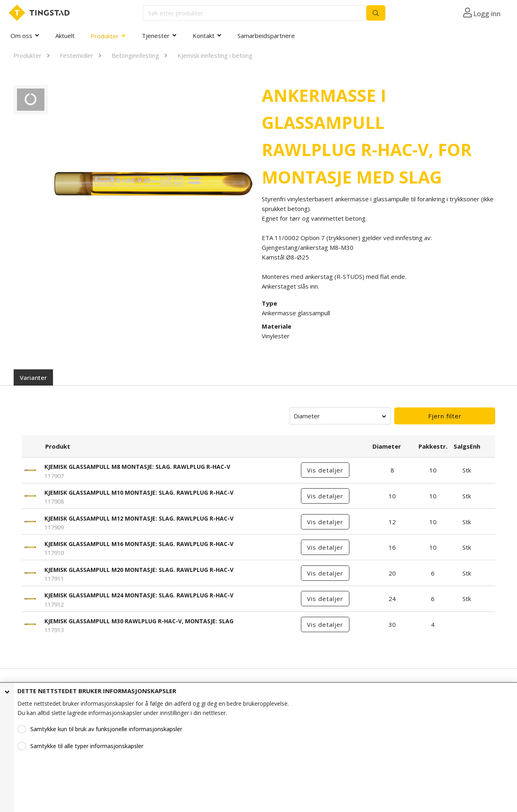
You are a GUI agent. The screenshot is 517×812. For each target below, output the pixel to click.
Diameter (307, 416)
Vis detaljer (325, 470)
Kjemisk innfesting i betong (215, 55)
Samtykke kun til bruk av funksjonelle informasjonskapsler (106, 729)
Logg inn (487, 14)
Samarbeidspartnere (266, 36)
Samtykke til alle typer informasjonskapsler (87, 746)
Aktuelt (65, 36)
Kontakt (204, 36)
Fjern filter (445, 416)
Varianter (33, 378)
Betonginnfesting (135, 55)
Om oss (21, 36)
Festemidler (77, 55)
